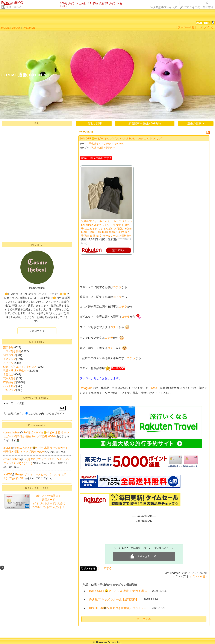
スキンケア (10, 359)
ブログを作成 (192, 7)
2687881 (203, 23)
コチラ (117, 287)
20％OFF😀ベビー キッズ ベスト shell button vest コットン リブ (120, 138)
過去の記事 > (196, 123)
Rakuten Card (37, 488)
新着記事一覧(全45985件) (145, 123)
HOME (5, 28)
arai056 (8, 448)
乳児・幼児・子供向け (16, 371)
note (154, 388)
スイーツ (8, 363)
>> (164, 7)
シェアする (105, 568)
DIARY (16, 28)
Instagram (86, 388)
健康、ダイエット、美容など (20, 367)
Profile (37, 245)
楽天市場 (208, 7)
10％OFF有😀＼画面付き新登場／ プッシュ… (118, 608)
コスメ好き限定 (12, 351)
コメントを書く (198, 576)
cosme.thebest (12, 433)
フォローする (37, 331)
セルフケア (10, 390)
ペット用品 (10, 386)
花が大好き (10, 378)
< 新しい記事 (94, 123)
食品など (8, 375)
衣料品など (10, 382)
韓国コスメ (10, 355)
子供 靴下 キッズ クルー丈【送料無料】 (114, 599)
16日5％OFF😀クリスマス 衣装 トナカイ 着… (118, 591)
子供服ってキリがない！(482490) (107, 144)
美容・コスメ (14, 7)
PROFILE (29, 28)
